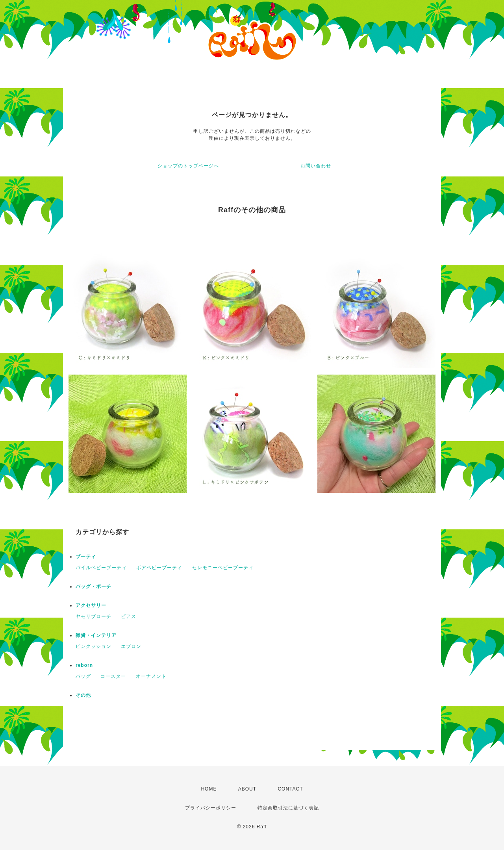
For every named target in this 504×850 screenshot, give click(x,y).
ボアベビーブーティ (159, 568)
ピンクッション (94, 646)
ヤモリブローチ (94, 616)
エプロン (131, 646)
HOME (209, 789)
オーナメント (151, 676)
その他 (83, 695)
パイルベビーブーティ (101, 568)
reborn (84, 665)
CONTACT (290, 789)
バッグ (83, 676)
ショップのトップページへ (188, 166)
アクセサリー (91, 605)
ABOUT (247, 789)
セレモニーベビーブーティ (223, 568)
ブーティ (86, 557)
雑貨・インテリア (96, 635)
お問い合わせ (316, 166)
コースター (113, 676)
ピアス (129, 616)
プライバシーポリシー (211, 808)
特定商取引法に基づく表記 (288, 808)
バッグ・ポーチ (94, 586)
